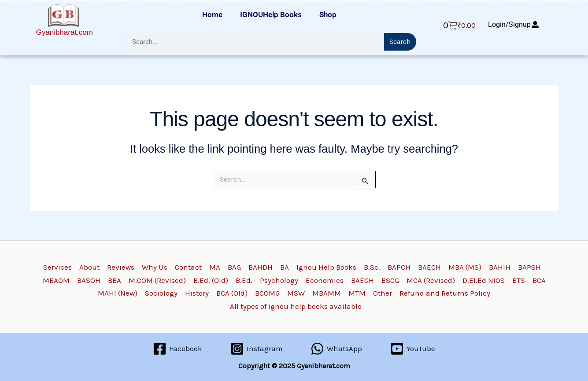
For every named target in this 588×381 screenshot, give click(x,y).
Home (212, 15)
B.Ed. (244, 280)
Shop (328, 15)
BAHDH (261, 267)
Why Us (155, 267)
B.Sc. (372, 267)
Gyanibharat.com (65, 32)
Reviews (121, 267)
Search (400, 42)
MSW (296, 293)
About (89, 267)
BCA (539, 280)
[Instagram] (257, 349)
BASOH (89, 280)
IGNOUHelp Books (271, 15)
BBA (115, 280)
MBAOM (56, 280)
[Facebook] (178, 349)
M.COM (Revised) (157, 280)
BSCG (390, 280)
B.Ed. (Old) (211, 280)
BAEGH (362, 280)
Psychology (279, 280)
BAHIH (500, 267)
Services (57, 267)
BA (285, 267)
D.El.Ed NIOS (484, 280)
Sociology (161, 293)
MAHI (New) (118, 293)
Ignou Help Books (326, 267)
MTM (357, 293)
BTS (519, 280)
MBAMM (327, 293)
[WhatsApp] (337, 349)
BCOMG (267, 293)
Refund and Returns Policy (445, 293)
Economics (325, 280)
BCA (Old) (232, 293)
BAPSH (529, 267)
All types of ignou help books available (296, 306)
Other (383, 293)
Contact (188, 267)
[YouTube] (413, 349)
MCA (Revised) (431, 280)
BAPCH (399, 267)
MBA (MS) (465, 267)
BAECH (429, 267)
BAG (234, 267)
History (197, 293)
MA (215, 267)
